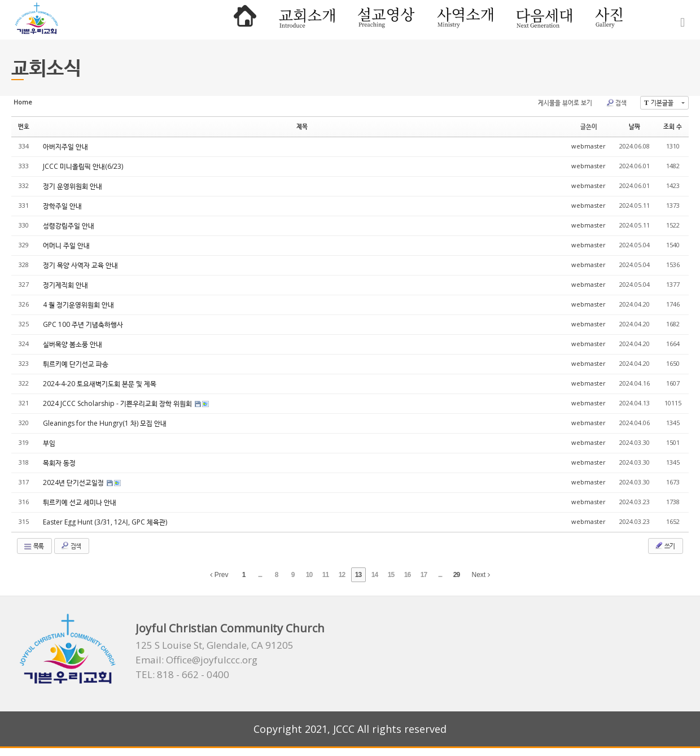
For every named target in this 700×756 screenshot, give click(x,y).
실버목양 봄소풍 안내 (73, 344)
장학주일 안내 (62, 206)
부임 (49, 443)
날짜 (635, 126)
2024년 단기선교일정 (74, 482)
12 (342, 575)
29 (456, 575)
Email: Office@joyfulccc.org (196, 660)
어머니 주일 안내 (66, 245)
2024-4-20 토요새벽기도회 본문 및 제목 (100, 384)
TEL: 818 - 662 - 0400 (182, 675)
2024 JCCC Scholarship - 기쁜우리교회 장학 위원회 (118, 403)
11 (325, 575)
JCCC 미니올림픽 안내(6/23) (83, 166)
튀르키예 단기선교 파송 (76, 364)
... (260, 575)
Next (481, 575)
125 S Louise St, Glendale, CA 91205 (215, 645)
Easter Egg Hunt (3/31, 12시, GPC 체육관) (105, 522)
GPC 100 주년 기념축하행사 (83, 324)
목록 (33, 546)
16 (407, 575)
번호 (24, 126)
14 (375, 575)
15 (391, 575)
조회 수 (673, 126)
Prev (219, 575)
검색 (616, 103)
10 (309, 575)
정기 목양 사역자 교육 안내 (80, 265)
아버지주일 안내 (65, 147)
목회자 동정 (59, 463)
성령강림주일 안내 (69, 226)
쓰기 (664, 545)
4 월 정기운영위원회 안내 (78, 305)
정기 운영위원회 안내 (73, 186)
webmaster (589, 146)
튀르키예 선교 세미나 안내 (80, 502)
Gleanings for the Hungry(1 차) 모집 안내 (105, 423)
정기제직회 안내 (65, 285)
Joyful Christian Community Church (230, 628)
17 (424, 575)
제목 (302, 126)
